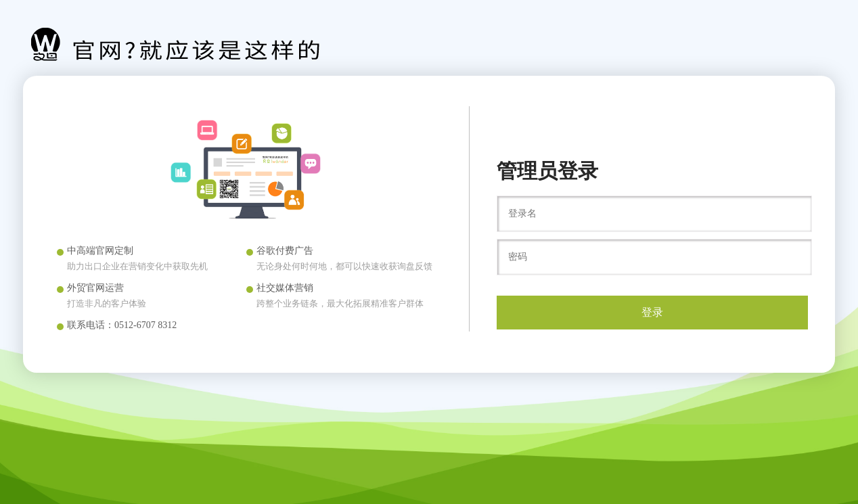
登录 (652, 312)
